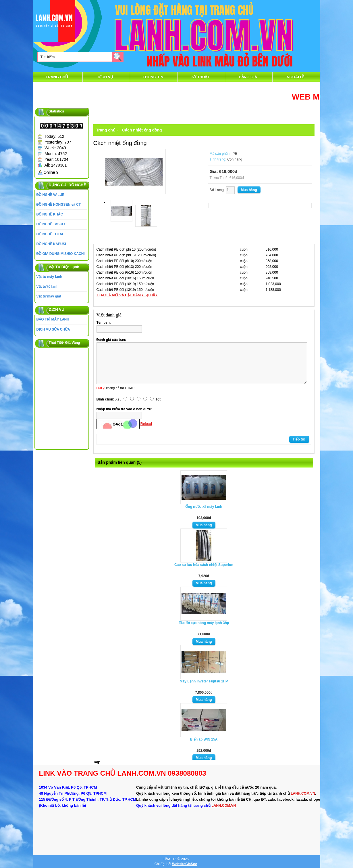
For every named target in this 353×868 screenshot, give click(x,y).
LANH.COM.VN (303, 793)
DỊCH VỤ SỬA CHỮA (53, 329)
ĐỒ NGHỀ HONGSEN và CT (59, 205)
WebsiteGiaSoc (185, 864)
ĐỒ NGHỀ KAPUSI (51, 244)
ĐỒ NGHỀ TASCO (51, 224)
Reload (146, 424)
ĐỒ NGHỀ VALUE (51, 195)
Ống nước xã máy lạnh (204, 507)
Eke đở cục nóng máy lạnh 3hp (204, 623)
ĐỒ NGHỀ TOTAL (50, 234)
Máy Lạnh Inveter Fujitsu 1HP (204, 681)
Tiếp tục (299, 439)
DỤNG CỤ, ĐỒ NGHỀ (67, 185)
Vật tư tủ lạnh (48, 287)
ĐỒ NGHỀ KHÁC (50, 214)
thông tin (153, 77)
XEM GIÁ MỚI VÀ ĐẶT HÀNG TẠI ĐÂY (127, 295)
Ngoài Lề (295, 77)
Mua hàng (204, 525)
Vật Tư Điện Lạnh (64, 267)
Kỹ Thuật (201, 77)
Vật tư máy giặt (49, 296)
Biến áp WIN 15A (204, 739)
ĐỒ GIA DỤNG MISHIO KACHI (61, 254)
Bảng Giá (248, 77)
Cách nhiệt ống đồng (142, 130)
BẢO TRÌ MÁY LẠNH (53, 319)
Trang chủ (57, 77)
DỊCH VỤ (105, 77)
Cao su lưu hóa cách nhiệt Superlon (204, 565)
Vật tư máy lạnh (49, 277)
